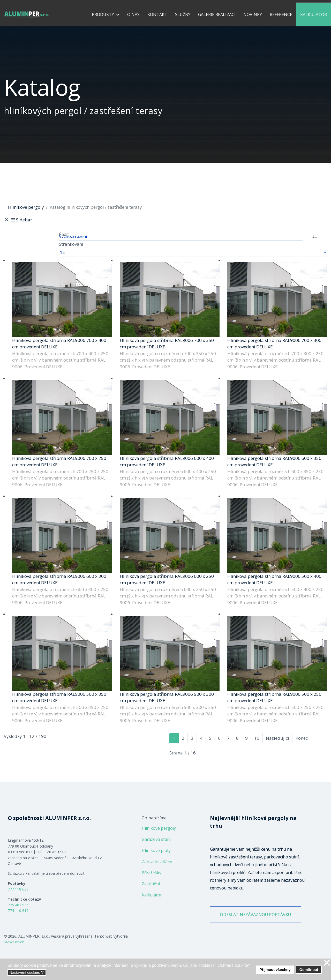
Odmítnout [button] (309, 970)
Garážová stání (156, 839)
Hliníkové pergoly (159, 828)
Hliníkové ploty (156, 850)
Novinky (253, 14)
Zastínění (151, 884)
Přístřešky (152, 873)
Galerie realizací (217, 14)
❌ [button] (327, 963)
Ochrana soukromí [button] (235, 965)
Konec (302, 738)
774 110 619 (18, 911)
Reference (281, 14)
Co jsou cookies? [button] (199, 965)
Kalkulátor (314, 14)
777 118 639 (18, 889)
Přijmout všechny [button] (275, 970)
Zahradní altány (157, 862)
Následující (277, 738)
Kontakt (157, 14)
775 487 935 (18, 905)
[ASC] (315, 236)
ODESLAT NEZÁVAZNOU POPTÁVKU (256, 915)
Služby (183, 14)
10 (257, 738)
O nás (133, 14)
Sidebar (21, 220)
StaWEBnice (14, 942)
